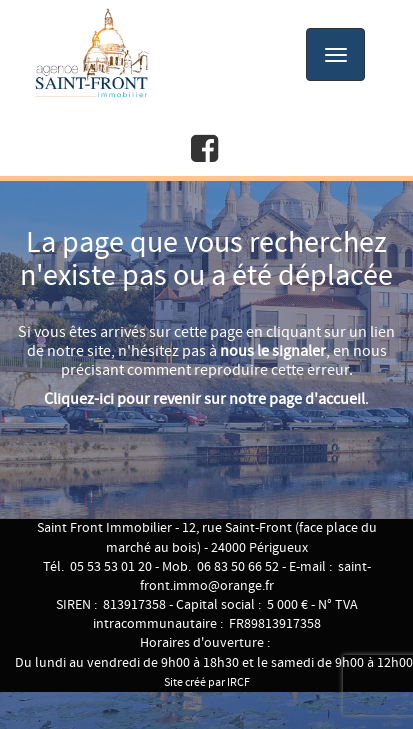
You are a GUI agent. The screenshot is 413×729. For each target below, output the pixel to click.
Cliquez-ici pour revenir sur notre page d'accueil (204, 399)
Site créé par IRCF (207, 682)
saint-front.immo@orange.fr (255, 576)
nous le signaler (273, 351)
